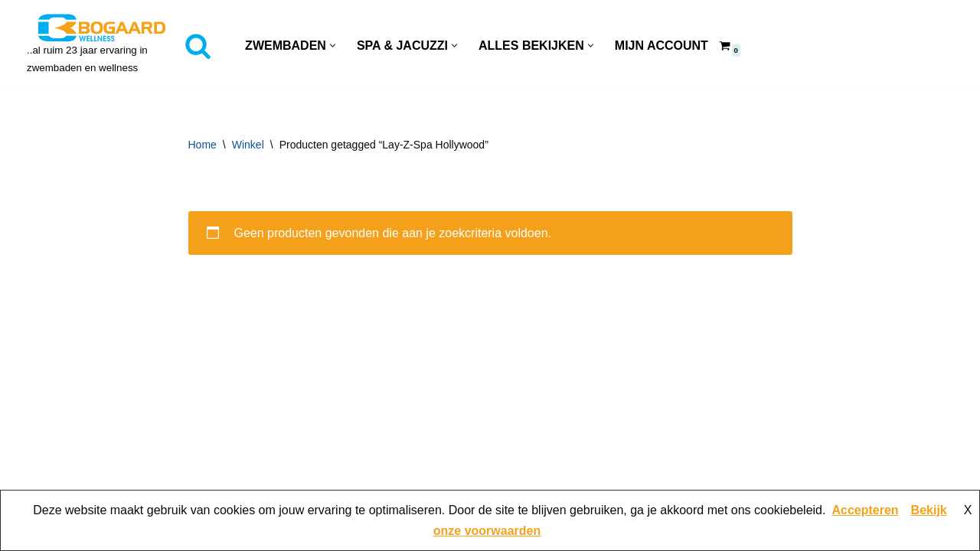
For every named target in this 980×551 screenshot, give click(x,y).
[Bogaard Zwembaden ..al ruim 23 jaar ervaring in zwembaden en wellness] (102, 45)
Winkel (248, 145)
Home (203, 145)
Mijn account (661, 46)
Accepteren (865, 510)
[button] (333, 46)
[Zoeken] (198, 46)
